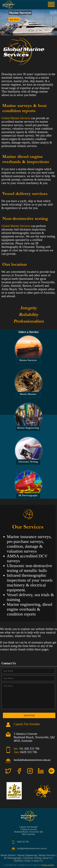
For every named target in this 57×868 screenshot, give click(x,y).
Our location (15, 264)
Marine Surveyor (47, 855)
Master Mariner (8, 855)
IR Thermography (13, 858)
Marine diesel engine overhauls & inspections (26, 159)
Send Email (29, 715)
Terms (27, 861)
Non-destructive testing (25, 219)
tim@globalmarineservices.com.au (32, 760)
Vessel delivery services (25, 194)
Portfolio (18, 861)
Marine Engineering (27, 855)
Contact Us (38, 861)
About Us (47, 858)
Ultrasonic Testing (32, 858)
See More (14, 20)
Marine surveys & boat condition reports (24, 108)
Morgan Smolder (48, 865)
